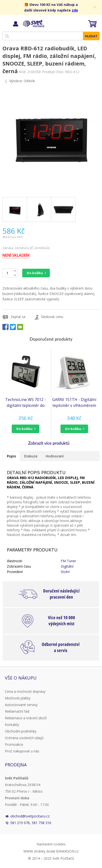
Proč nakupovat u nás (22, 751)
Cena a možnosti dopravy (25, 691)
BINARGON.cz (67, 851)
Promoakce (14, 744)
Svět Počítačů (33, 24)
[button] (25, 429)
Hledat (91, 36)
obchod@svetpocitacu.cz (30, 816)
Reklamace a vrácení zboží (26, 718)
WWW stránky (34, 851)
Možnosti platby (18, 698)
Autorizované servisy (21, 705)
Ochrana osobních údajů (24, 738)
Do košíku (35, 273)
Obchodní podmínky (21, 731)
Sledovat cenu (52, 317)
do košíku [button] (24, 429)
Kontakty (12, 725)
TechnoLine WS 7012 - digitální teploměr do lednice (25, 403)
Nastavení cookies (51, 844)
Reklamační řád (17, 711)
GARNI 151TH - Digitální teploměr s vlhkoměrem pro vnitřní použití (74, 403)
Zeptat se (18, 317)
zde (75, 10)
